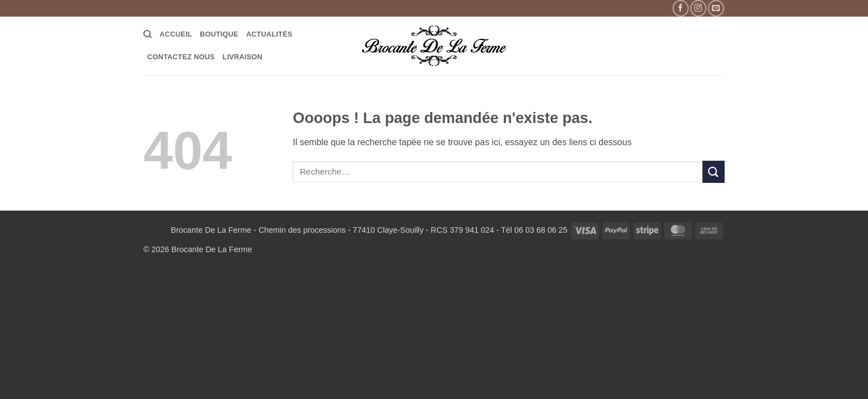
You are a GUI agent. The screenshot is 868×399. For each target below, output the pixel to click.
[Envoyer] (714, 172)
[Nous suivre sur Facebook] (681, 8)
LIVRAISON (242, 57)
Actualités (270, 34)
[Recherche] (148, 34)
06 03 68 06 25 (541, 230)
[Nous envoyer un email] (716, 8)
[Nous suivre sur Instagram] (698, 8)
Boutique (219, 34)
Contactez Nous (181, 57)
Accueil (176, 34)
